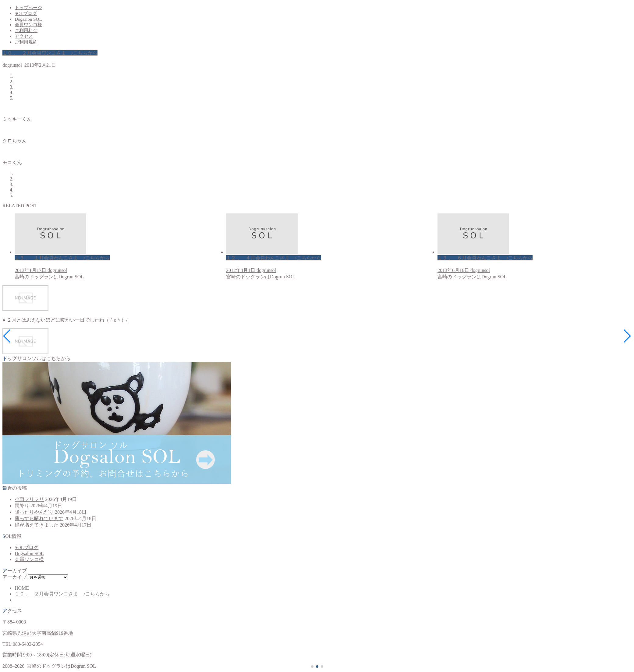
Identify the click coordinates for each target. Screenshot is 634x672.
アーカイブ (15, 577)
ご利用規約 (26, 42)
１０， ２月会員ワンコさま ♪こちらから (50, 53)
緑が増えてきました (37, 525)
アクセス (24, 36)
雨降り (22, 506)
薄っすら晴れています (39, 518)
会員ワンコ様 (28, 25)
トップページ (28, 8)
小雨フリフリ (29, 499)
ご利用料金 (26, 30)
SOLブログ (26, 13)
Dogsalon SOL (28, 19)
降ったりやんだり (34, 512)
